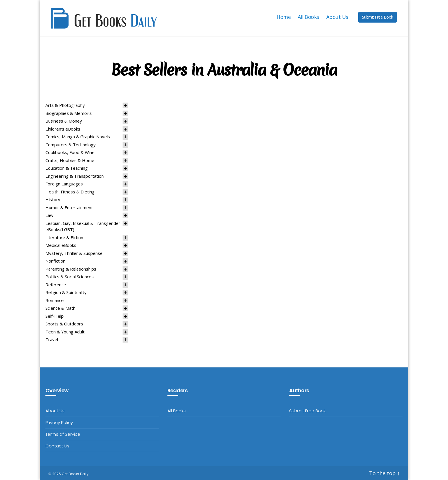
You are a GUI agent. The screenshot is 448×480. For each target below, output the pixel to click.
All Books (308, 17)
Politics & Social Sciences (70, 277)
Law (49, 215)
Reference (56, 285)
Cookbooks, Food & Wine (70, 152)
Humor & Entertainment (69, 207)
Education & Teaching (67, 168)
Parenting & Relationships (71, 269)
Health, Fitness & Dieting (70, 192)
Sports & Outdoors (64, 324)
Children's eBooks (63, 129)
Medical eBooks (61, 245)
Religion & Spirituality (66, 292)
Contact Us (57, 446)
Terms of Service (63, 434)
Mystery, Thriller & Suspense (74, 253)
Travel (52, 339)
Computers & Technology (71, 145)
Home (284, 17)
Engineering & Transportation (75, 176)
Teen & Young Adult (65, 332)
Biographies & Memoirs (69, 113)
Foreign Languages (64, 184)
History (53, 199)
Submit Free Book (378, 17)
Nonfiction (55, 261)
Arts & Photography (65, 105)
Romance (55, 300)
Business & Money (64, 121)
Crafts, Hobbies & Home (70, 160)
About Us (337, 17)
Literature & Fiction (64, 237)
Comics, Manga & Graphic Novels (78, 137)
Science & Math (60, 308)
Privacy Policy (59, 422)
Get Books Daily (75, 474)
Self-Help (55, 316)
